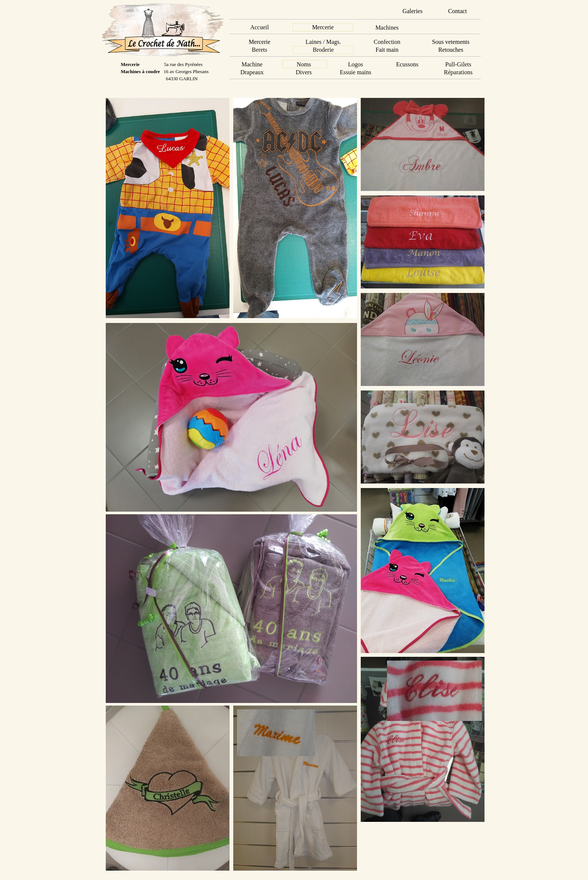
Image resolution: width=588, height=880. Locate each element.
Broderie (323, 50)
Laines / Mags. (323, 42)
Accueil (259, 27)
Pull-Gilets (458, 64)
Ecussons (407, 64)
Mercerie (323, 27)
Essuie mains (355, 72)
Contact (457, 11)
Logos (355, 64)
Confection (387, 42)
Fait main (387, 50)
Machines (387, 28)
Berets (260, 50)
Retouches (451, 50)
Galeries (412, 11)
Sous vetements (451, 42)
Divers (304, 72)
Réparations (458, 72)
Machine (252, 64)
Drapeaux (252, 72)
